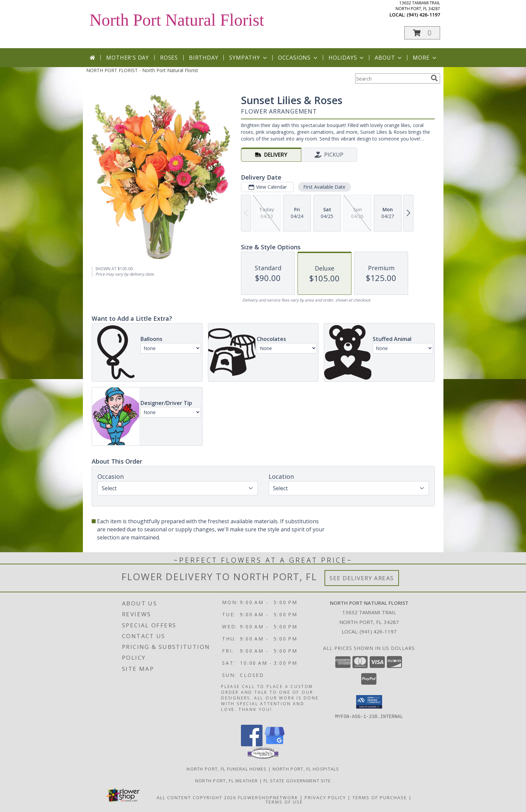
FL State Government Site (297, 780)
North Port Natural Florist (177, 20)
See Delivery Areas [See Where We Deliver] (362, 578)
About (389, 58)
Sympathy (249, 58)
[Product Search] (392, 79)
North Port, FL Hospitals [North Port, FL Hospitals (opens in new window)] (306, 769)
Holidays (347, 58)
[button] (422, 33)
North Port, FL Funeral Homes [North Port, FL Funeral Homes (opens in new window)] (227, 769)
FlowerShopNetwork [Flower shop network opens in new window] (268, 797)
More (425, 58)
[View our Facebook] (252, 744)
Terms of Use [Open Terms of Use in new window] (284, 802)
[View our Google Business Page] (275, 744)
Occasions (298, 58)
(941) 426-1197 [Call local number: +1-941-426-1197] (423, 15)
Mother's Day (128, 58)
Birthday (204, 58)
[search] (434, 78)
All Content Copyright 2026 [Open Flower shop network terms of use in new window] (196, 797)
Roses (169, 58)
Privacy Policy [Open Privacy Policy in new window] (325, 797)
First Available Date (324, 187)
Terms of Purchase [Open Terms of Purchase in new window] (380, 797)
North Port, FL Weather (227, 780)
